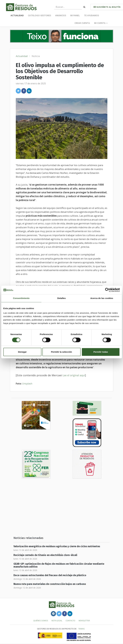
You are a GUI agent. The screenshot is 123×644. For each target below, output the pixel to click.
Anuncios (61, 15)
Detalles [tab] (61, 298)
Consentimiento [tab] (21, 298)
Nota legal (57, 621)
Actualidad (17, 15)
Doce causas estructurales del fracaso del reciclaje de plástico (50, 575)
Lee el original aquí (74, 375)
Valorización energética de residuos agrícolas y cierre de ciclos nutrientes (57, 546)
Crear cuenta (82, 23)
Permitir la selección (62, 352)
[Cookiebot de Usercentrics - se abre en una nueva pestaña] (107, 290)
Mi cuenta (101, 23)
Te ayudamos (91, 15)
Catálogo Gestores (39, 15)
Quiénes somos (41, 621)
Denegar (22, 352)
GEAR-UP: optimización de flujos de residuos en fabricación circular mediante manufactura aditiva (59, 565)
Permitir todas (101, 352)
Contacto (70, 621)
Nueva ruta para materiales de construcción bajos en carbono (50, 584)
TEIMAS (82, 629)
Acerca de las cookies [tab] (102, 298)
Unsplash (27, 384)
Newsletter (84, 621)
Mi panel (75, 15)
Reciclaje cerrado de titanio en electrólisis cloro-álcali (45, 555)
